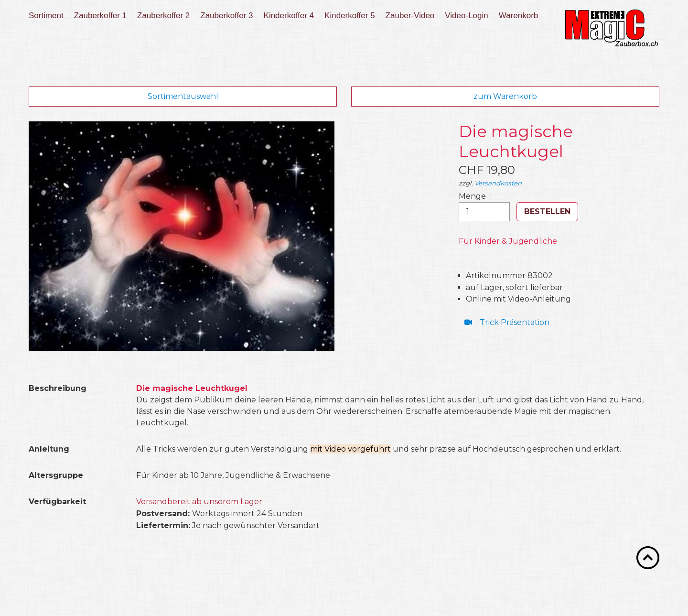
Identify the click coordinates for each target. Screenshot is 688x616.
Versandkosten (498, 183)
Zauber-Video (410, 16)
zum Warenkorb (505, 96)
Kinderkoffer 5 (350, 16)
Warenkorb (519, 16)
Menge (484, 206)
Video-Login (466, 16)
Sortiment (46, 16)
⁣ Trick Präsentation (505, 322)
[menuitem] (49, 16)
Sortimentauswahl (183, 96)
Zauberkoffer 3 (226, 16)
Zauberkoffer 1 (100, 16)
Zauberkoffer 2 (163, 16)
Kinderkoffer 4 (289, 16)
